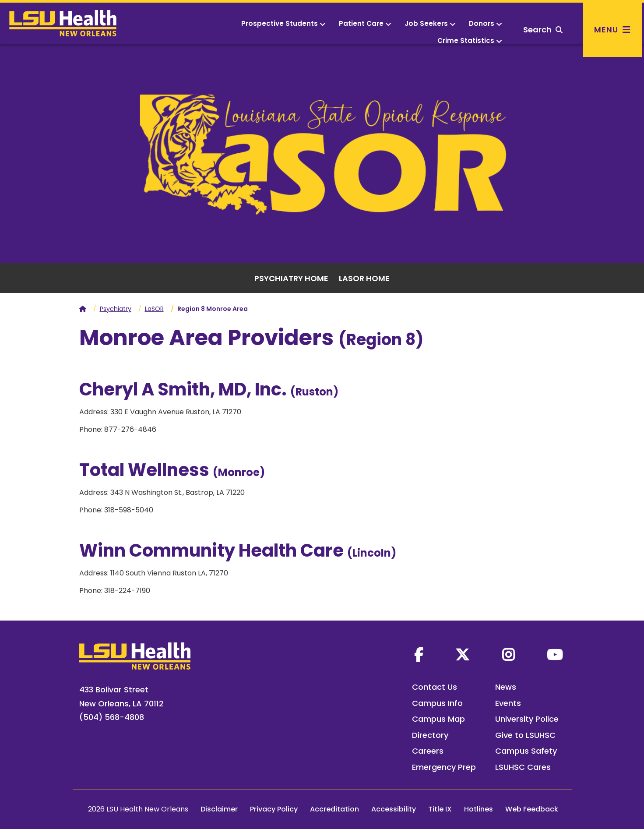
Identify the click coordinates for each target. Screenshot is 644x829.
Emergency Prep (444, 767)
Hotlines (479, 809)
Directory (430, 735)
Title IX (440, 809)
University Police (527, 719)
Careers (428, 751)
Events (508, 703)
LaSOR (154, 309)
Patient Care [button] (365, 23)
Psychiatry (116, 309)
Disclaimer (219, 809)
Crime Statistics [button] (470, 41)
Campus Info (437, 703)
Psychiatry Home (291, 278)
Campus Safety (526, 751)
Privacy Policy (274, 809)
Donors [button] (486, 23)
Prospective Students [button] (283, 23)
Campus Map (438, 719)
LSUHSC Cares (523, 767)
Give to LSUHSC (525, 735)
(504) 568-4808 (112, 717)
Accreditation (334, 809)
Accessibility (394, 809)
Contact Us (435, 687)
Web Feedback (532, 809)
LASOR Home (364, 278)
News (506, 687)
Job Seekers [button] (430, 23)
